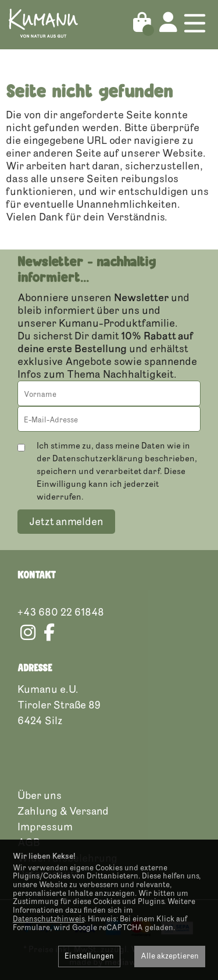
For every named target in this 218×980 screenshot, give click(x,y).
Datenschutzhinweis (49, 919)
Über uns (40, 795)
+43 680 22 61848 (61, 612)
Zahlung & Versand (63, 811)
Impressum (45, 827)
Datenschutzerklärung (98, 459)
